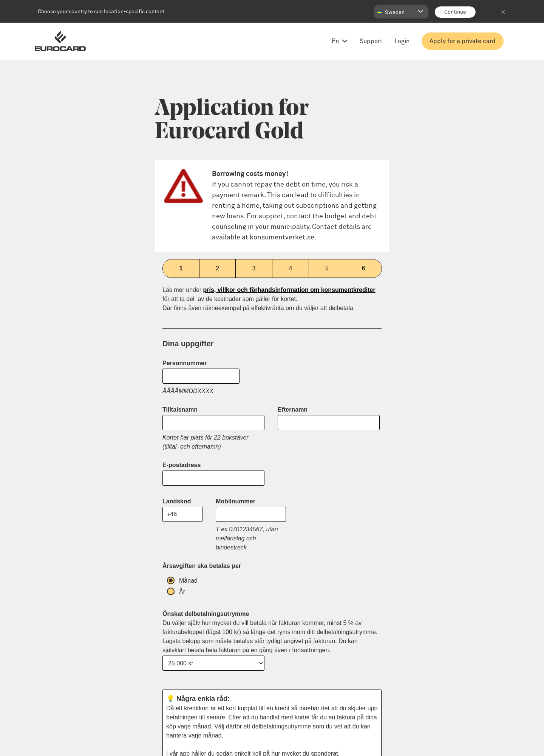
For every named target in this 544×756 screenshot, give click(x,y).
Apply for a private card (463, 41)
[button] (401, 12)
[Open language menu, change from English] (338, 41)
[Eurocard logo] (60, 41)
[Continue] (455, 12)
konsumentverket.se (282, 238)
